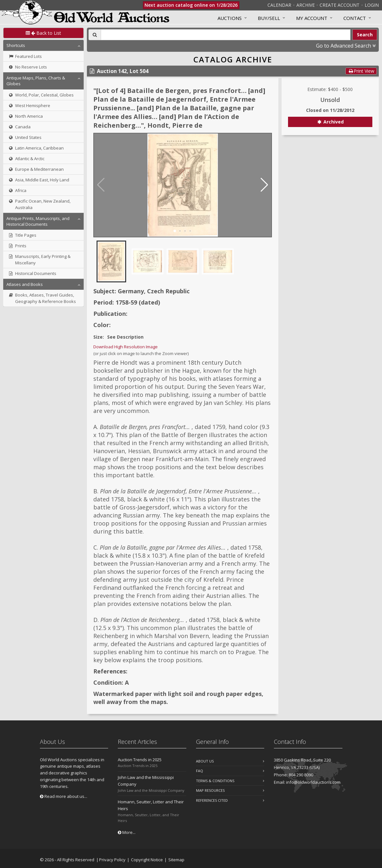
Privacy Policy (112, 860)
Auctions (230, 18)
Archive (306, 5)
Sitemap (176, 860)
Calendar (279, 5)
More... (127, 832)
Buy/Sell (269, 18)
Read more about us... (64, 796)
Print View (361, 71)
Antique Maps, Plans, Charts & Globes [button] (36, 81)
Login (372, 5)
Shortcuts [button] (16, 45)
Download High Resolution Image (126, 347)
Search (365, 35)
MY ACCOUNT (312, 18)
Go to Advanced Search (346, 46)
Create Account (340, 5)
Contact (355, 18)
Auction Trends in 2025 (140, 760)
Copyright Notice (147, 860)
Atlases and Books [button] (25, 284)
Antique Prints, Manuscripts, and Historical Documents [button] (38, 221)
